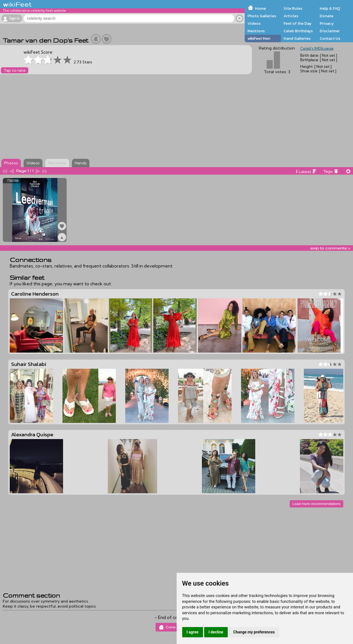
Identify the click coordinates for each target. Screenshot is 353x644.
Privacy (327, 23)
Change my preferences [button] (254, 632)
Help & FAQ (330, 8)
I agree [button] (193, 632)
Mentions (256, 31)
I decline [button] (216, 632)
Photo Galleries (262, 16)
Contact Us (330, 38)
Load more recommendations (316, 504)
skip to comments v (330, 248)
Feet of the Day (298, 23)
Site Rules (293, 8)
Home (260, 8)
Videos (254, 23)
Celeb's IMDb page (317, 48)
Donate (326, 16)
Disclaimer (330, 31)
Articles (291, 16)
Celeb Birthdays (298, 31)
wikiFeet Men (259, 38)
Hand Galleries (297, 38)
